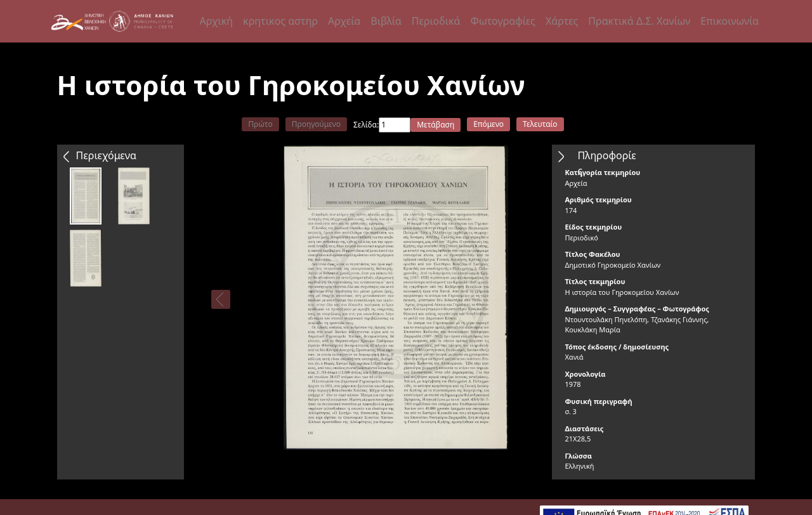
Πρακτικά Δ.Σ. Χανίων (639, 21)
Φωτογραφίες (502, 21)
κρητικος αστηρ (280, 21)
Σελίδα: (366, 125)
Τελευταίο (540, 124)
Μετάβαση (435, 125)
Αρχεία (344, 21)
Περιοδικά (436, 21)
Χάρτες (562, 21)
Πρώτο (260, 124)
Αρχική (217, 21)
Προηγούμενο (316, 124)
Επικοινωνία (730, 21)
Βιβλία (386, 21)
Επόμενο (488, 124)
